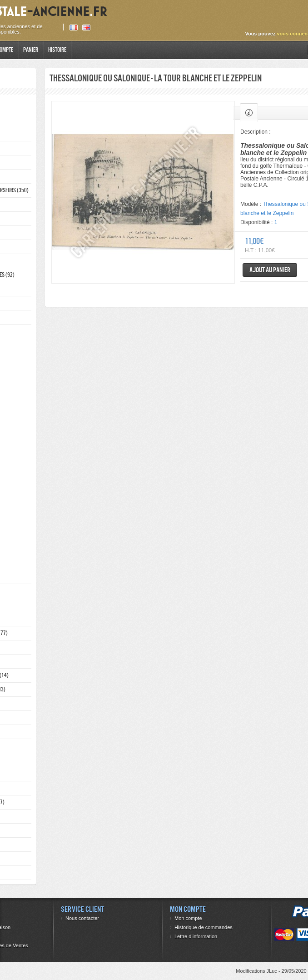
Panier (31, 50)
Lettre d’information (196, 936)
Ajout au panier (270, 270)
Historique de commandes (204, 927)
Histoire (57, 50)
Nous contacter (82, 918)
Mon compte (188, 918)
